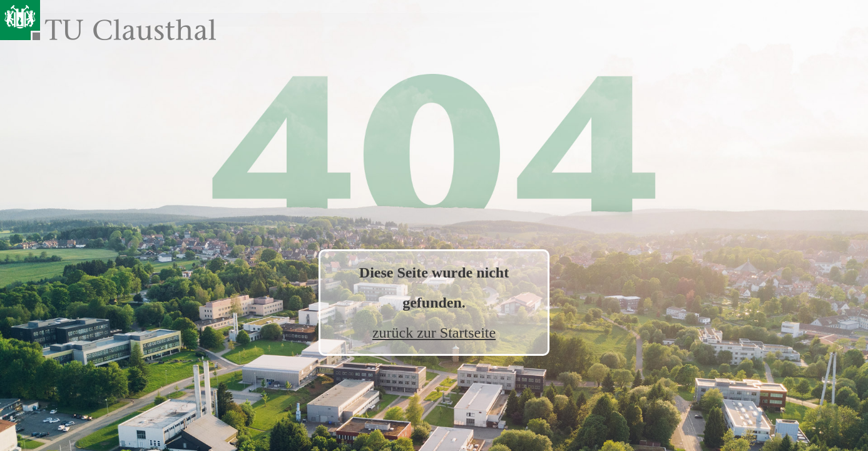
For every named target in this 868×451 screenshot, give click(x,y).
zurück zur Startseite (434, 333)
